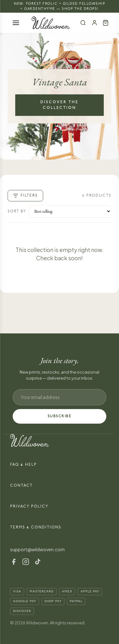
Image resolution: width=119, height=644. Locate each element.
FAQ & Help (23, 465)
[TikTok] (38, 562)
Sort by (17, 211)
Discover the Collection (60, 105)
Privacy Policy (29, 506)
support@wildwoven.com (37, 549)
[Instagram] (26, 562)
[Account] (95, 23)
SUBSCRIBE (60, 416)
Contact (21, 486)
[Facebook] (14, 562)
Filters (25, 196)
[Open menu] (16, 23)
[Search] (83, 23)
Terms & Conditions (36, 527)
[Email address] (60, 397)
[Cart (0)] (106, 23)
